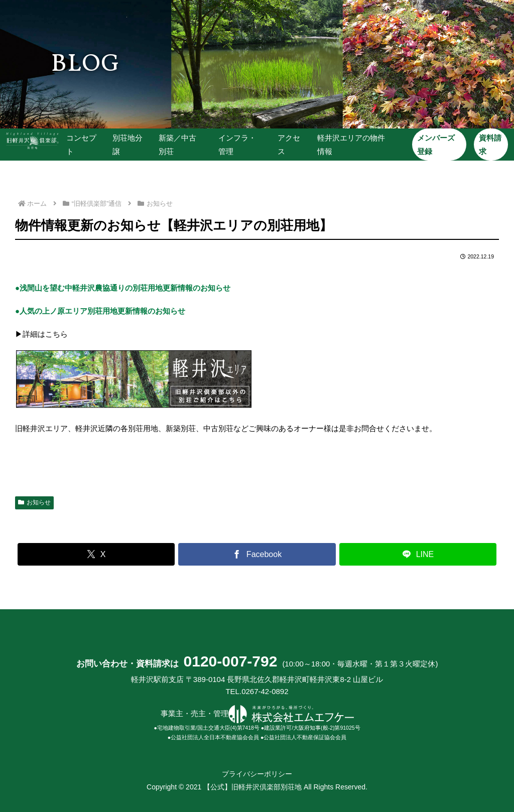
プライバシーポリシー (257, 774)
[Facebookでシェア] (257, 554)
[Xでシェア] (96, 554)
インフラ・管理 (237, 145)
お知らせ (34, 502)
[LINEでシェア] (418, 554)
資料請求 (489, 145)
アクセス (288, 145)
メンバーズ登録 (435, 145)
